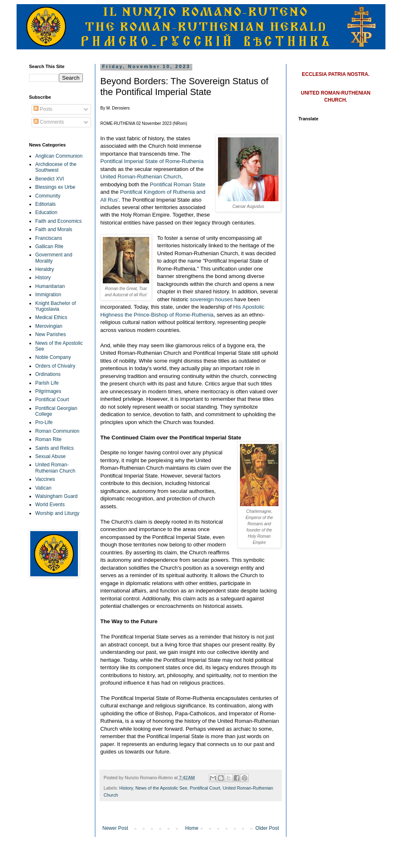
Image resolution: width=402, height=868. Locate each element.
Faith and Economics (58, 221)
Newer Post (115, 828)
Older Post (267, 828)
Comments (49, 122)
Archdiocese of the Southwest (56, 167)
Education (46, 212)
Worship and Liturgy (57, 513)
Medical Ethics (51, 317)
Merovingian (49, 326)
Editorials (45, 204)
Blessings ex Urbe (55, 187)
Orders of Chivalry (55, 366)
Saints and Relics (54, 448)
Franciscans (49, 238)
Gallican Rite (49, 246)
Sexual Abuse (50, 456)
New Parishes (51, 334)
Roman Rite (48, 439)
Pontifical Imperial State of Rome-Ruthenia (152, 161)
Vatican (43, 488)
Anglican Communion (59, 156)
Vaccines (45, 479)
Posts (43, 109)
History (126, 788)
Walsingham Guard (56, 496)
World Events (50, 505)
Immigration (48, 295)
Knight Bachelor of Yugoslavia (56, 306)
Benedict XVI (50, 179)
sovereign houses (211, 299)
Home (192, 828)
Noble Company (53, 357)
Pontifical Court (205, 788)
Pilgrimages (48, 391)
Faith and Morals (54, 229)
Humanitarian (50, 286)
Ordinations (48, 374)
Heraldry (45, 269)
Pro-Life (44, 422)
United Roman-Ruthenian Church (141, 177)
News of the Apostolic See (161, 788)
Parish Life (47, 383)
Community (48, 196)
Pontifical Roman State (178, 184)
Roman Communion (57, 431)
